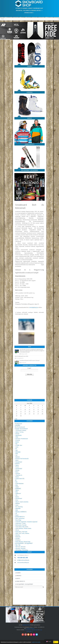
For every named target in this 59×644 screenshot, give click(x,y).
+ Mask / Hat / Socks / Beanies (22, 533)
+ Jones (17, 447)
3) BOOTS (29, 118)
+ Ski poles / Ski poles (20, 548)
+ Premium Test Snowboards (22, 459)
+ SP (16, 513)
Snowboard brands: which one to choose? (30, 361)
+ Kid (16, 444)
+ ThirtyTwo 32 (18, 475)
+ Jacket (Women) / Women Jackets (23, 528)
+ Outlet (17, 487)
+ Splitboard (18, 493)
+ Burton (17, 442)
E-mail (29, 368)
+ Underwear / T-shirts (20, 523)
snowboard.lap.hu (28, 630)
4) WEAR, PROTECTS (29, 144)
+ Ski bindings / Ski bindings (21, 550)
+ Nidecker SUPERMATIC (21, 512)
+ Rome (17, 460)
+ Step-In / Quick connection (21, 502)
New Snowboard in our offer (21, 356)
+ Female (17, 434)
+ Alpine (17, 465)
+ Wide (16, 437)
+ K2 (16, 449)
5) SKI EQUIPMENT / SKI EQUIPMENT (29, 170)
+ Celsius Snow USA (20, 479)
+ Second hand (18, 462)
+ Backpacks (18, 537)
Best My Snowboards (20, 427)
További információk (36, 643)
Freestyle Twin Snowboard (21, 429)
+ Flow (16, 500)
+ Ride (16, 454)
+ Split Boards (18, 435)
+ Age (16, 450)
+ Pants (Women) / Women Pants (23, 542)
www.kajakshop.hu (34, 307)
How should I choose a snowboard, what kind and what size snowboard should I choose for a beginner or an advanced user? (32, 351)
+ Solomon (17, 474)
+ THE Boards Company (20, 430)
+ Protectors (18, 540)
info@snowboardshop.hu (23, 560)
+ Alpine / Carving (19, 432)
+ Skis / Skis (18, 545)
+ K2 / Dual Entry (19, 507)
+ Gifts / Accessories (20, 518)
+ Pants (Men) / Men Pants (21, 532)
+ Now (16, 492)
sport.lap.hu (36, 630)
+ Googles (17, 538)
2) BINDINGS (29, 92)
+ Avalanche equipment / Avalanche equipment (26, 522)
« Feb (16, 419)
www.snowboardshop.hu (23, 562)
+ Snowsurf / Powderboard (21, 439)
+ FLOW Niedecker (19, 483)
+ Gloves (17, 530)
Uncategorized (18, 424)
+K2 (16, 480)
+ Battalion (17, 457)
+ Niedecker (18, 452)
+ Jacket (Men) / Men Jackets (21, 527)
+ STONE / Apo (18, 445)
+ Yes (16, 455)
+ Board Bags (18, 520)
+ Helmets (17, 535)
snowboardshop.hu (30, 628)
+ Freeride (17, 440)
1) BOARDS (30, 66)
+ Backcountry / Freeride (21, 525)
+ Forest (17, 467)
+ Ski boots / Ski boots (20, 547)
